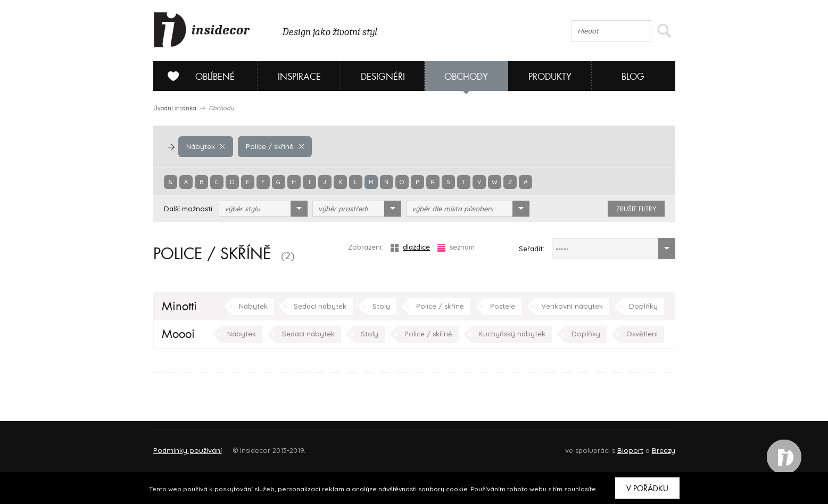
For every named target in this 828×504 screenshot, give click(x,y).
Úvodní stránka (175, 108)
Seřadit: (532, 249)
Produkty (550, 77)
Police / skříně (274, 146)
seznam (456, 247)
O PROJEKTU (184, 446)
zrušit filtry (636, 209)
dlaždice (410, 247)
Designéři (383, 77)
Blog (633, 77)
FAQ (657, 446)
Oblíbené (197, 76)
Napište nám (251, 446)
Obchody (466, 77)
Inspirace (299, 77)
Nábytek (205, 146)
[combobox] (263, 209)
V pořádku (647, 489)
